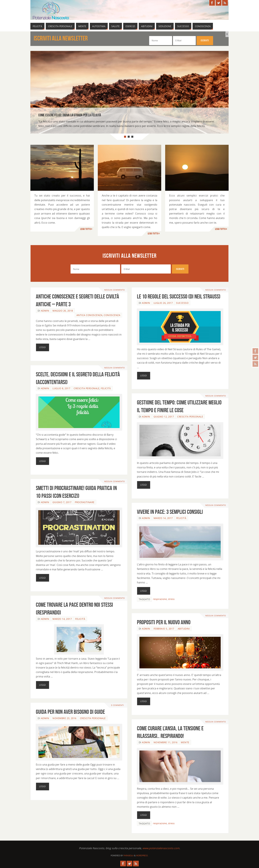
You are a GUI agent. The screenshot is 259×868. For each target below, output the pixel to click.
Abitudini (184, 629)
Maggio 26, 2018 (63, 311)
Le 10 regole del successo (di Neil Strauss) (179, 296)
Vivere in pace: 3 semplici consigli (170, 512)
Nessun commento (115, 290)
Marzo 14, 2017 (163, 518)
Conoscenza (112, 315)
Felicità (106, 388)
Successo (182, 303)
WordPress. (142, 856)
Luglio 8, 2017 (61, 388)
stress (171, 599)
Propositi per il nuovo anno (164, 622)
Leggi (43, 347)
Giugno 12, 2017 (164, 417)
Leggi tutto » (86, 229)
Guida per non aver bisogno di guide (70, 712)
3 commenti (117, 705)
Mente (185, 742)
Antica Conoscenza (90, 315)
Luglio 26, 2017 (163, 303)
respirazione (160, 599)
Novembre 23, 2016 (65, 718)
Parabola (129, 856)
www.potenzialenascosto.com (161, 848)
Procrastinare (85, 502)
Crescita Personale (87, 388)
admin (45, 311)
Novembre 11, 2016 (166, 742)
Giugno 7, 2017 (62, 502)
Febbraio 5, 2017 (164, 629)
